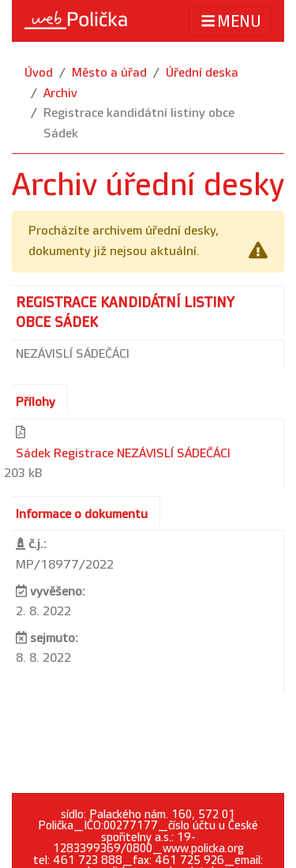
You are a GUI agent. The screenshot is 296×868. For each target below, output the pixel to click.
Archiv (60, 94)
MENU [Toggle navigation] (230, 21)
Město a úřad (109, 73)
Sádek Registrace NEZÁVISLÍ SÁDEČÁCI (123, 454)
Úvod (39, 73)
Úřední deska (202, 73)
